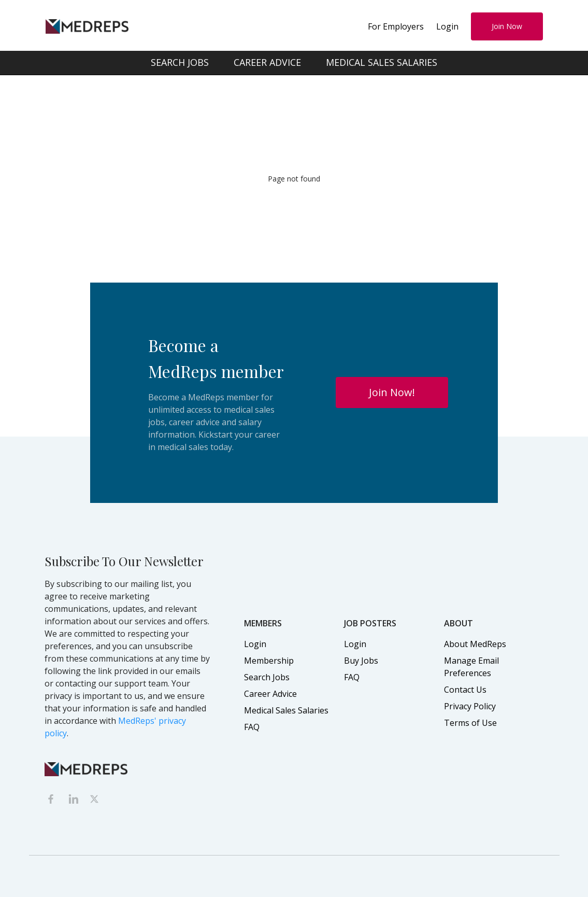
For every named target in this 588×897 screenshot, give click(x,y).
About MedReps (475, 644)
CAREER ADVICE (267, 62)
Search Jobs (267, 677)
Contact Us (465, 690)
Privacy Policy (470, 706)
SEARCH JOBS (180, 62)
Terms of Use (470, 723)
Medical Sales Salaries (286, 710)
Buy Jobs (361, 661)
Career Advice (270, 694)
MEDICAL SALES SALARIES (382, 62)
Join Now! (392, 392)
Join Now (507, 26)
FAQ (252, 727)
